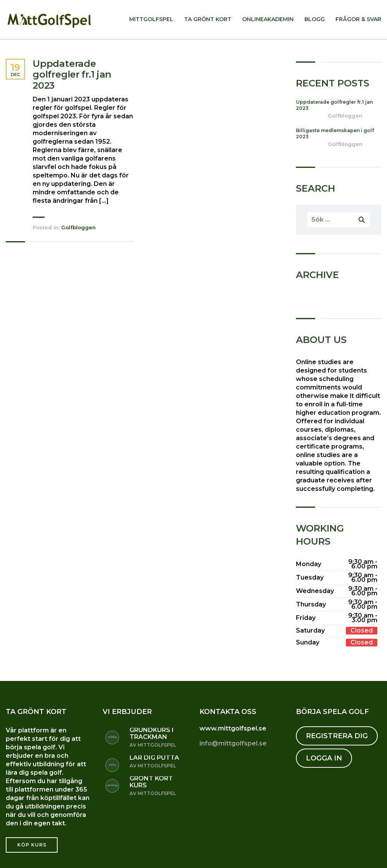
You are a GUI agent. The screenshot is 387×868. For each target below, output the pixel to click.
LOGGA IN (324, 758)
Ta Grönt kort (208, 19)
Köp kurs (32, 845)
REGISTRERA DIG (337, 736)
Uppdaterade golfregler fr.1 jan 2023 (72, 75)
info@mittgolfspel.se (233, 743)
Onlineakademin (268, 19)
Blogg (315, 19)
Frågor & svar (358, 19)
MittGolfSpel (151, 19)
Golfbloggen (78, 227)
